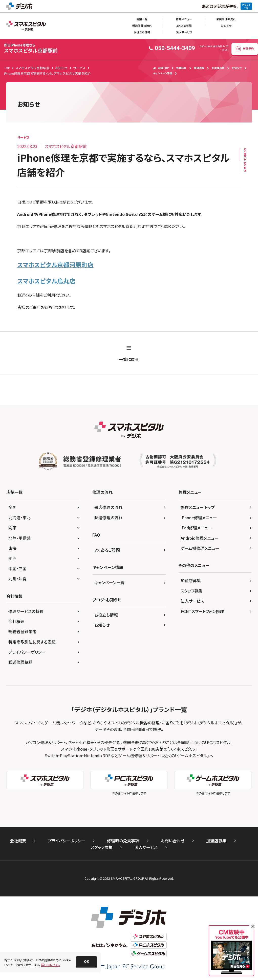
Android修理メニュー (200, 538)
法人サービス (184, 32)
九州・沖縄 (17, 579)
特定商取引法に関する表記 (32, 642)
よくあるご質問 (107, 550)
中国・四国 (17, 569)
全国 (12, 507)
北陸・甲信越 (19, 538)
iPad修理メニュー (196, 528)
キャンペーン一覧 (109, 582)
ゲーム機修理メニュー (200, 548)
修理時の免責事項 (123, 841)
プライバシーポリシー (27, 652)
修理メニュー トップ (198, 507)
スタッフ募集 (191, 591)
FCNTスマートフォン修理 (202, 611)
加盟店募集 (191, 580)
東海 (12, 548)
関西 (12, 558)
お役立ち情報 (142, 32)
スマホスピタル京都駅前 (31, 48)
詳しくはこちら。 (50, 965)
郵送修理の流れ (142, 26)
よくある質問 (184, 26)
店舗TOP (161, 68)
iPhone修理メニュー (199, 518)
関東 (12, 528)
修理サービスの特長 (26, 611)
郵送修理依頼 (20, 662)
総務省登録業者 (23, 631)
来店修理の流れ (226, 19)
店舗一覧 (142, 19)
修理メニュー (184, 19)
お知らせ (226, 26)
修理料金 (181, 68)
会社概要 (16, 621)
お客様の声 (218, 68)
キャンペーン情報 (163, 73)
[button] (87, 962)
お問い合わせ (173, 841)
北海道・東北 (19, 518)
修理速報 (199, 68)
